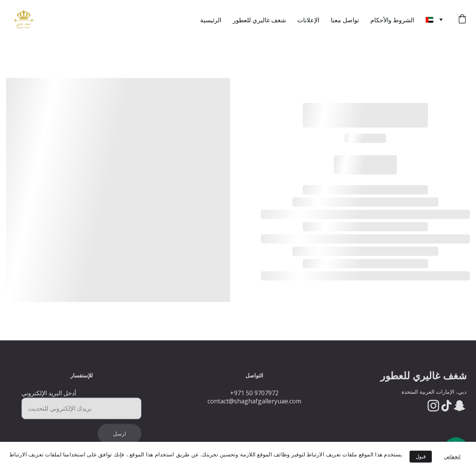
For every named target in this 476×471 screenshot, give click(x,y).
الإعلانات (308, 20)
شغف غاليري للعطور (259, 20)
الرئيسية (211, 20)
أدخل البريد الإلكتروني (49, 397)
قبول (421, 457)
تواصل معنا (345, 20)
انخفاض (452, 457)
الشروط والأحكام (392, 20)
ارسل (119, 437)
